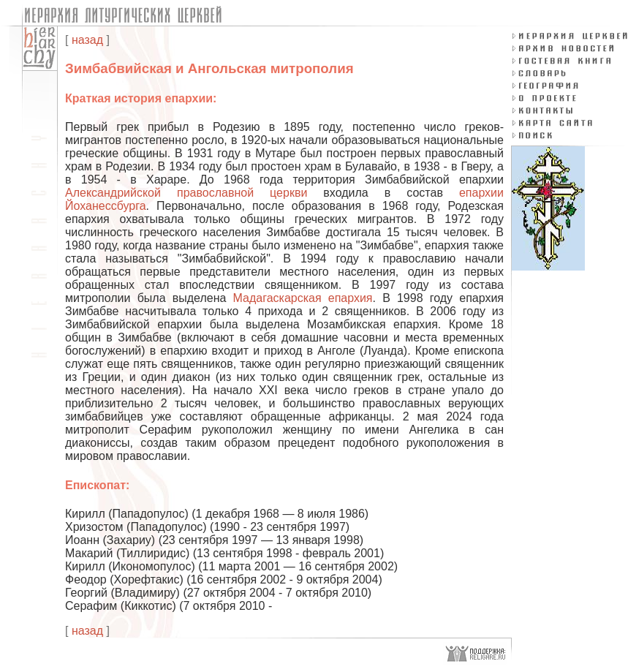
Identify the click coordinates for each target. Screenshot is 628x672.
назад (87, 40)
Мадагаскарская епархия (303, 298)
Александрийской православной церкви (186, 193)
